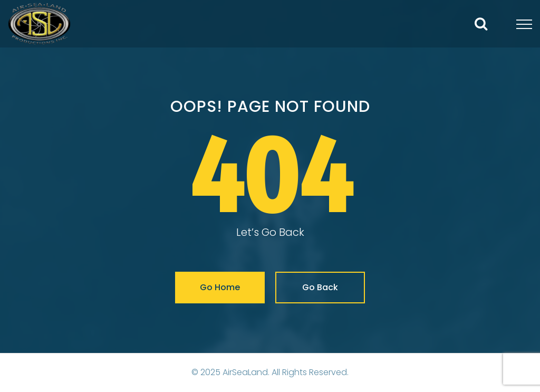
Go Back (320, 287)
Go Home (220, 287)
